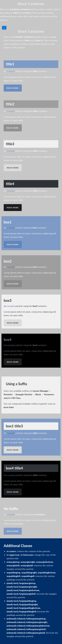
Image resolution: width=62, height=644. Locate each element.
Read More (13, 88)
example (11, 71)
